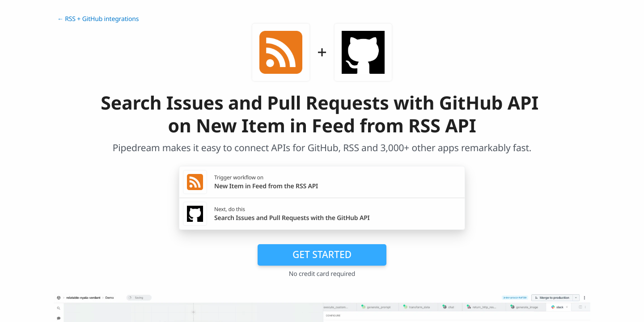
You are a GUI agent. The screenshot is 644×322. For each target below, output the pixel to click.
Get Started (322, 254)
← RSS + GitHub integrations (98, 19)
